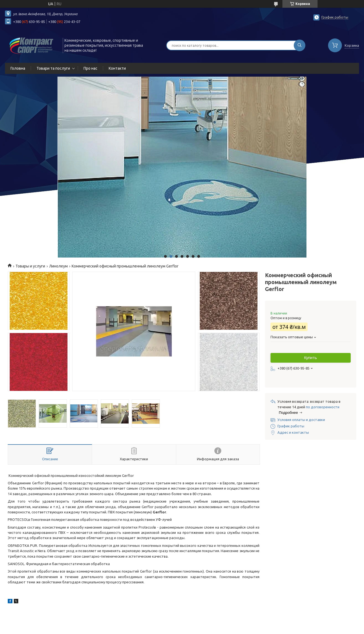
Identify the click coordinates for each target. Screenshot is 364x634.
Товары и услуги (30, 266)
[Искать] (300, 45)
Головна (18, 68)
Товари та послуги (53, 68)
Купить (311, 358)
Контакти (117, 68)
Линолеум (58, 266)
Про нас (90, 68)
